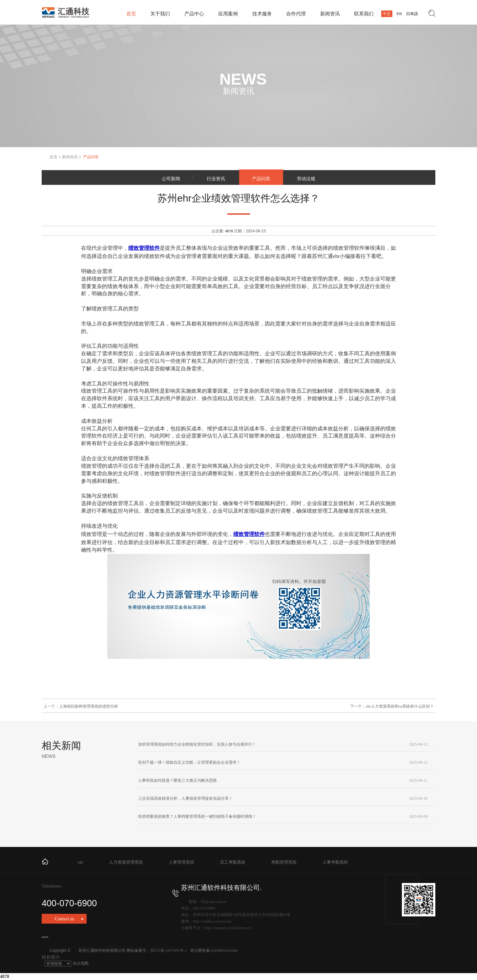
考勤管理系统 (284, 862)
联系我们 (364, 14)
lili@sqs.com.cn (214, 902)
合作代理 (296, 14)
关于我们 (160, 14)
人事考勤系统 (335, 862)
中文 (387, 14)
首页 (131, 14)
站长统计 (51, 957)
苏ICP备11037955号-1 (169, 951)
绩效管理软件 (144, 248)
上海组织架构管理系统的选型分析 (89, 706)
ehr (81, 862)
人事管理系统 (181, 862)
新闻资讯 (330, 14)
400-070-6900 (110, 899)
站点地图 (81, 963)
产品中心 (194, 14)
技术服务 (262, 14)
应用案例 (228, 14)
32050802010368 (224, 951)
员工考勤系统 (233, 862)
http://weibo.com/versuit (212, 921)
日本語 (412, 14)
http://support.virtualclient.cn (228, 928)
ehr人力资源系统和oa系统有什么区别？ (400, 706)
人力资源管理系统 (126, 862)
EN (399, 14)
